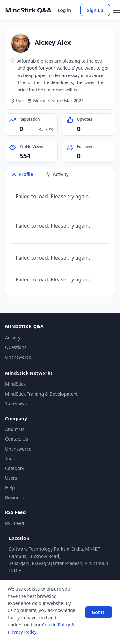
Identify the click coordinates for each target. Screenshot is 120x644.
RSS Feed (15, 523)
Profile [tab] (22, 174)
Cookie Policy (56, 625)
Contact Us (16, 439)
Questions (16, 347)
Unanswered (18, 357)
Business (14, 497)
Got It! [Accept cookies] (99, 612)
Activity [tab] (57, 174)
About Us (15, 429)
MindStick (15, 384)
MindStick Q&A (28, 10)
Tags (10, 458)
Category (15, 468)
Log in (65, 10)
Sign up (95, 10)
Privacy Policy (22, 632)
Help (10, 487)
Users (11, 478)
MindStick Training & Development (41, 394)
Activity (13, 338)
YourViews (16, 403)
